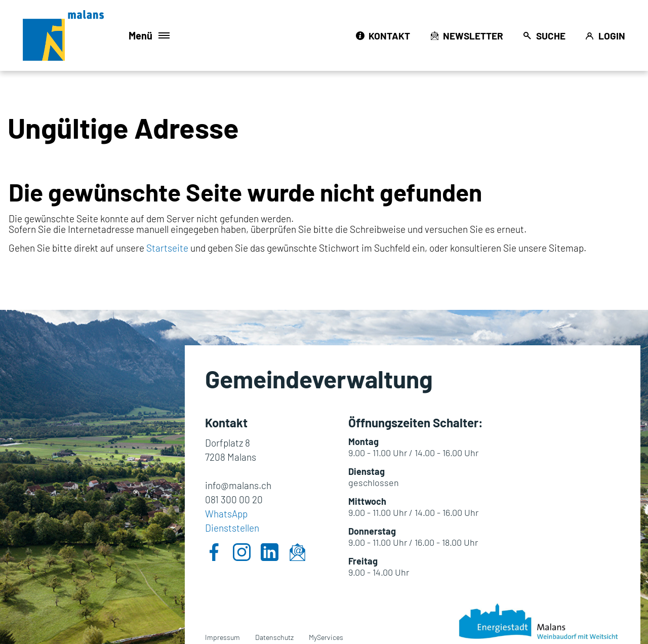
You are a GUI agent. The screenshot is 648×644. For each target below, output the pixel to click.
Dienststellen (232, 528)
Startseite (167, 248)
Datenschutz (274, 637)
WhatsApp (226, 514)
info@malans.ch (238, 485)
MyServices (326, 637)
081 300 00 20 (234, 499)
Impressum (222, 637)
